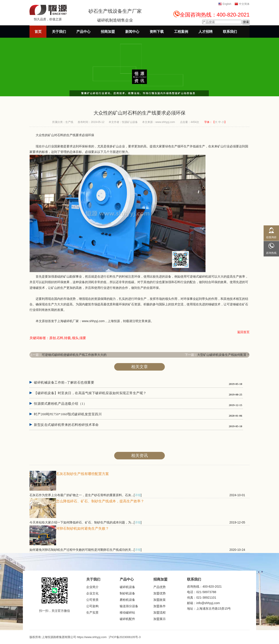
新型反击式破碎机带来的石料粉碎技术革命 (66, 425)
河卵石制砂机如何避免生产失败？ (83, 528)
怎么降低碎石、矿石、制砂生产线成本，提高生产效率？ (100, 501)
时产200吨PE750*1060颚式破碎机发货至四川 (68, 414)
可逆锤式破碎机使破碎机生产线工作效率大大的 (74, 355)
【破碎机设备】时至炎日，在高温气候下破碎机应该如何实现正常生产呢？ (90, 393)
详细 (138, 495)
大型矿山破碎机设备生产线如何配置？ (223, 355)
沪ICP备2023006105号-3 (125, 637)
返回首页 (243, 332)
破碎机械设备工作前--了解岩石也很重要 (64, 382)
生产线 (69, 122)
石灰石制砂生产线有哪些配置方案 (83, 474)
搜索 (246, 22)
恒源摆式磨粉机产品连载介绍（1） (60, 404)
